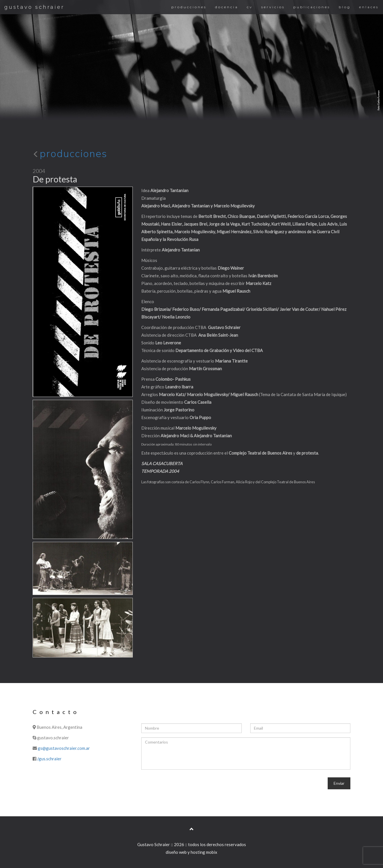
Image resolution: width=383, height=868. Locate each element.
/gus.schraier (49, 759)
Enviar (339, 783)
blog (345, 7)
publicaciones (312, 7)
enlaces (369, 7)
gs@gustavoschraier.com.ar (64, 748)
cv (250, 7)
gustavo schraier (34, 7)
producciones (189, 7)
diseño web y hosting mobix (191, 852)
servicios (273, 7)
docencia (227, 7)
